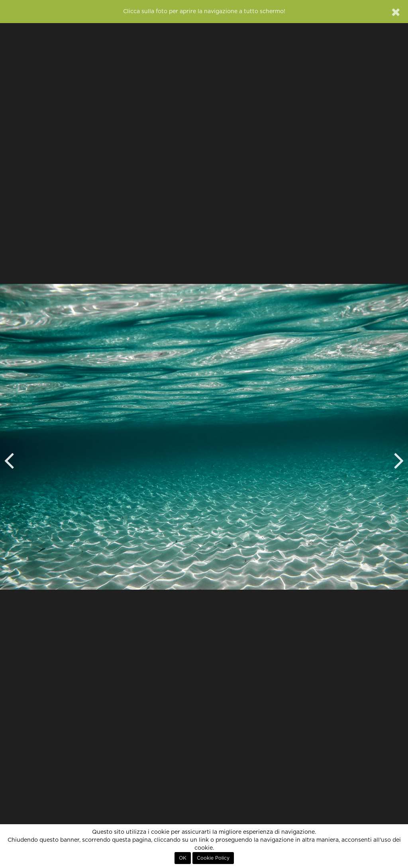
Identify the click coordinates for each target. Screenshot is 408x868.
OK (183, 858)
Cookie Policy (213, 858)
